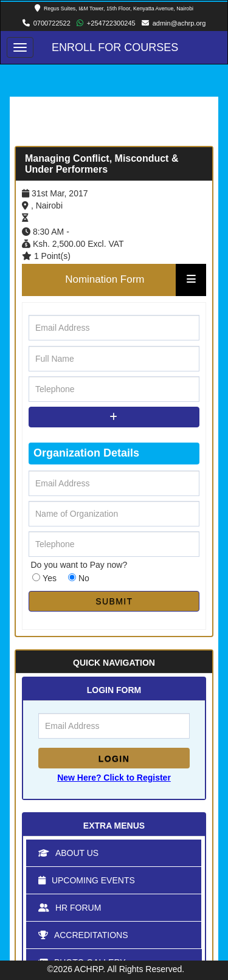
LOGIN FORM (114, 690)
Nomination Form (105, 279)
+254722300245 (111, 23)
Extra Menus (114, 826)
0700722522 (52, 23)
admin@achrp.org (179, 23)
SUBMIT (114, 601)
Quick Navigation (114, 663)
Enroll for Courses (115, 47)
